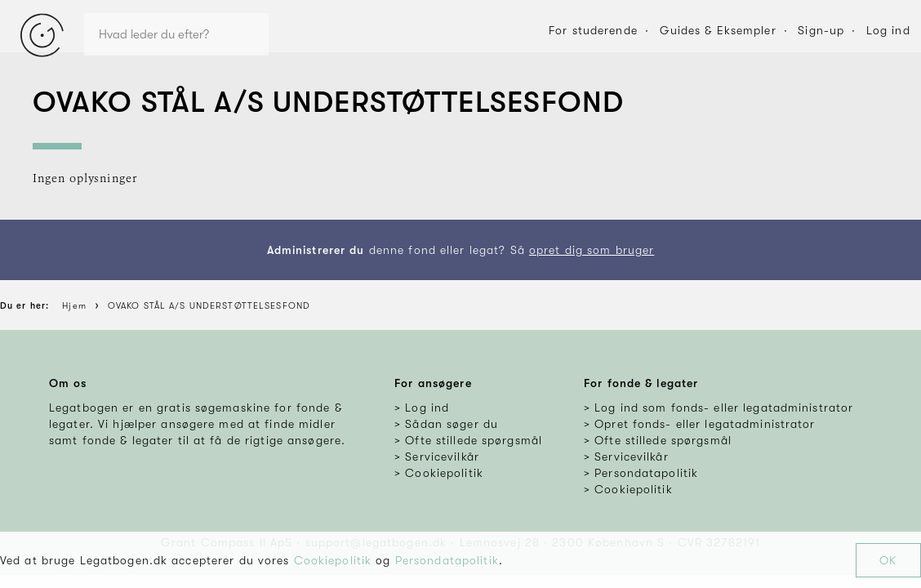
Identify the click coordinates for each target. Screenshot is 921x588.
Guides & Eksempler (718, 30)
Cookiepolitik (333, 560)
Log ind (888, 30)
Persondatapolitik (447, 560)
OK (888, 560)
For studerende (593, 30)
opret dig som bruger (592, 250)
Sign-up (821, 30)
